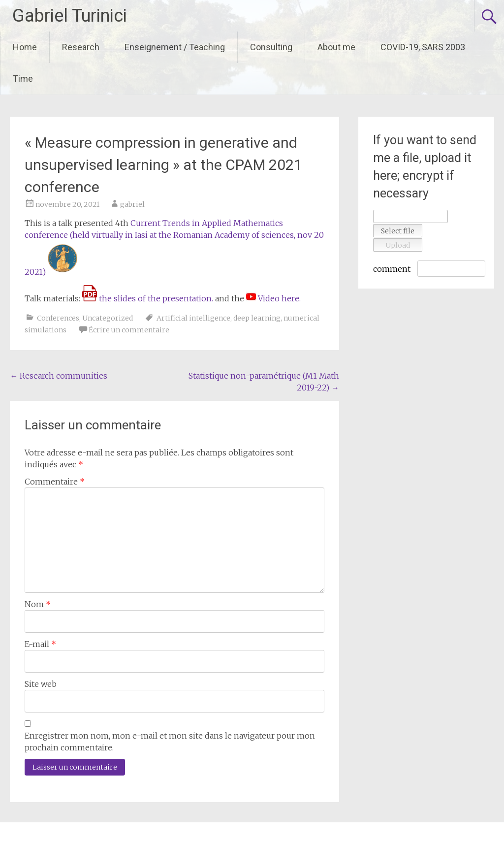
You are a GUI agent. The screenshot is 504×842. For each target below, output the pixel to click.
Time (23, 79)
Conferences (58, 318)
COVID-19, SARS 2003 (423, 47)
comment (392, 269)
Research (81, 47)
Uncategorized (108, 318)
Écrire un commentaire (129, 330)
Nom (38, 604)
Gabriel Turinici (70, 16)
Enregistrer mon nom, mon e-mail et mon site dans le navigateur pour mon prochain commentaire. (170, 742)
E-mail (40, 644)
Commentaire (55, 482)
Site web (41, 684)
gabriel (132, 204)
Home (25, 47)
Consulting (271, 47)
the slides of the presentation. (148, 298)
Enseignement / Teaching (175, 47)
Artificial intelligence (193, 318)
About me (336, 47)
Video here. (279, 298)
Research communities (59, 376)
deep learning (257, 318)
